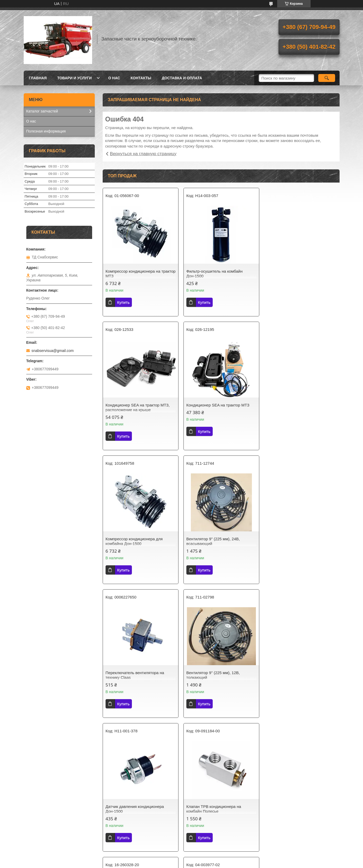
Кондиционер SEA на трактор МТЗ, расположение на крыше (299, 274)
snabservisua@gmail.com (53, 351)
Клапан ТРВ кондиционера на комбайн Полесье (133, 675)
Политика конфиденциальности (214, 758)
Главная (38, 78)
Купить (123, 302)
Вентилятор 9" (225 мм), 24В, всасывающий (293, 407)
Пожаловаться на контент (169, 758)
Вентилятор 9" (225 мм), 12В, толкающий (213, 541)
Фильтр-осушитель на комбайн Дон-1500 (214, 274)
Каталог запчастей (42, 111)
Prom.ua (204, 753)
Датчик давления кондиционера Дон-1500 (296, 541)
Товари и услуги (74, 78)
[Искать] (327, 78)
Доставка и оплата (182, 78)
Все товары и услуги (219, 727)
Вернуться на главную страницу (143, 154)
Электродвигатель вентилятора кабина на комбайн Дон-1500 (215, 675)
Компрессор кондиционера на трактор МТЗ (133, 274)
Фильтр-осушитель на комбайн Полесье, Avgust (295, 675)
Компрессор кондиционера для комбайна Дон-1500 (215, 407)
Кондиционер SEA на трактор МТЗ (137, 405)
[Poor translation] (19, 791)
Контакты (141, 78)
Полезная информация (46, 131)
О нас (114, 78)
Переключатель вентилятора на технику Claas (135, 541)
